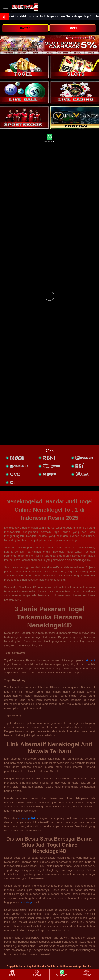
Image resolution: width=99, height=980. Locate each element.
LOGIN (73, 28)
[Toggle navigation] (6, 7)
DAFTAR (25, 28)
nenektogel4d (27, 818)
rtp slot (90, 660)
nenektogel (26, 902)
